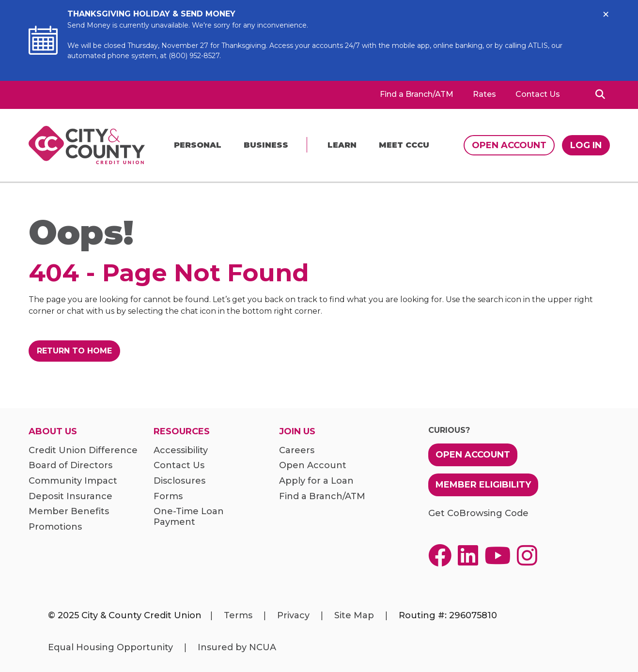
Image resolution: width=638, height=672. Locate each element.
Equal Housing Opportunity (110, 647)
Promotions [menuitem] (55, 527)
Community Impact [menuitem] (73, 481)
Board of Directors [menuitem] (70, 466)
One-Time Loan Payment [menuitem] (189, 517)
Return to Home (74, 351)
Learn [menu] (342, 145)
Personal (198, 145)
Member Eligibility (483, 485)
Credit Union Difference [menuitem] (83, 451)
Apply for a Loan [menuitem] (316, 481)
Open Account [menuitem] (313, 466)
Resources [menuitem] (182, 432)
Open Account (509, 145)
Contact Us (538, 94)
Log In (586, 145)
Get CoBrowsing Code (478, 513)
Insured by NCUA (237, 647)
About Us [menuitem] (53, 432)
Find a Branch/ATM (417, 94)
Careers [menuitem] (297, 451)
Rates (484, 94)
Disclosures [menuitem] (179, 481)
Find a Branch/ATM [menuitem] (322, 496)
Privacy (293, 615)
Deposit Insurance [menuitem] (70, 496)
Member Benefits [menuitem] (69, 512)
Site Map (354, 615)
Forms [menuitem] (168, 496)
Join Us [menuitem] (297, 432)
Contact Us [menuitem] (179, 466)
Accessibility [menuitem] (181, 451)
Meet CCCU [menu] (404, 145)
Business (266, 145)
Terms (238, 615)
